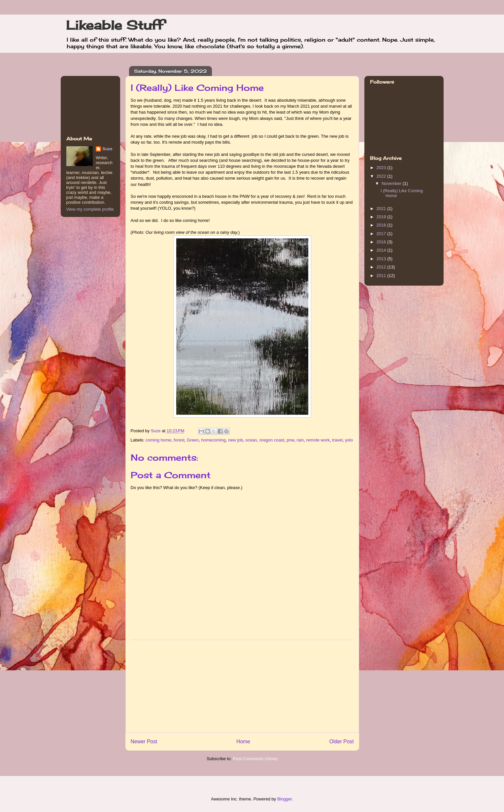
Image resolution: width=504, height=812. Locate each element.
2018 (382, 225)
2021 (382, 209)
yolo (349, 440)
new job (235, 440)
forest (179, 440)
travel (337, 440)
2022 (382, 176)
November (392, 183)
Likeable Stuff (115, 25)
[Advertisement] (242, 686)
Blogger (285, 799)
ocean (251, 440)
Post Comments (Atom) (255, 759)
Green (193, 440)
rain (300, 440)
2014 (382, 250)
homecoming (213, 440)
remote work (318, 440)
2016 (382, 242)
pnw (290, 440)
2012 (382, 267)
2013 (382, 259)
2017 (382, 234)
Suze (156, 431)
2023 (382, 168)
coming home (158, 440)
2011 (382, 276)
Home (243, 741)
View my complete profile (90, 209)
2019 (382, 217)
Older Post (342, 741)
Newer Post (144, 741)
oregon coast (272, 440)
